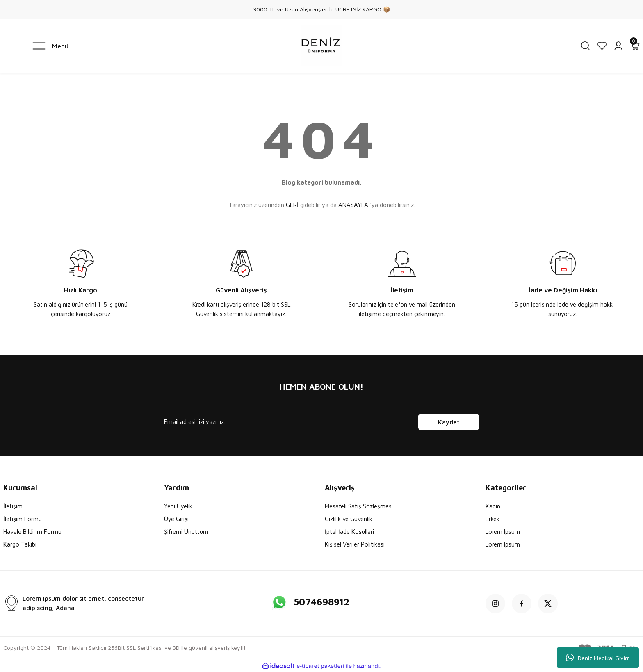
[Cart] (635, 46)
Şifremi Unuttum (186, 532)
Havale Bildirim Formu (32, 532)
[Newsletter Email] (321, 422)
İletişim (13, 506)
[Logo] (321, 46)
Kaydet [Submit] (449, 422)
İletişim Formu (23, 519)
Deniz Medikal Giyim (598, 658)
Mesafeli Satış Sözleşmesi (359, 506)
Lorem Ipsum (503, 532)
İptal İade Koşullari (349, 532)
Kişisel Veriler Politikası (355, 544)
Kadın (493, 506)
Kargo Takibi (20, 544)
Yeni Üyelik (178, 506)
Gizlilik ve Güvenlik (349, 519)
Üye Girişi (176, 519)
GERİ (292, 205)
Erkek (493, 519)
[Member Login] (618, 46)
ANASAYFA (353, 205)
